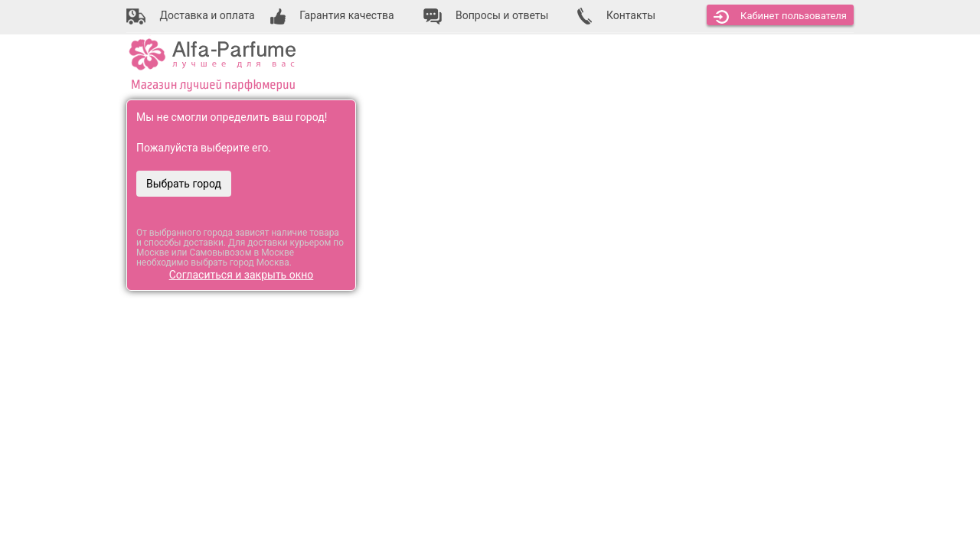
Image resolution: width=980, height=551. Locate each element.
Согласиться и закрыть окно (242, 275)
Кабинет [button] (780, 17)
